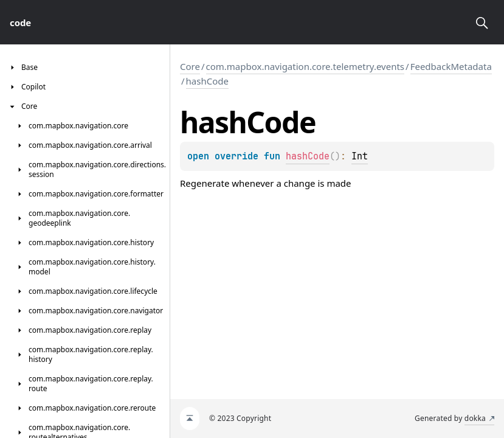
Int (360, 156)
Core (190, 66)
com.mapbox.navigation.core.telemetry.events (306, 66)
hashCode (207, 81)
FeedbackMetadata (451, 66)
